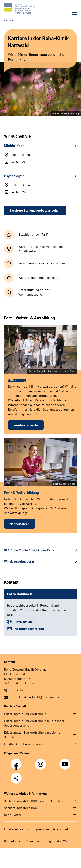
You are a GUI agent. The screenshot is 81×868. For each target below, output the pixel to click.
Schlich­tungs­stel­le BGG (21, 808)
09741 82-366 (24, 622)
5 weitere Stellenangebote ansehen (35, 210)
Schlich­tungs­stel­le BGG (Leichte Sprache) (33, 801)
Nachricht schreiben (29, 628)
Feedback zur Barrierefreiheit (25, 744)
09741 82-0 (19, 690)
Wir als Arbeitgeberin (19, 561)
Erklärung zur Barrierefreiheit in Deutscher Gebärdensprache (34, 723)
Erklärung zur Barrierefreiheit (25, 714)
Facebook (17, 762)
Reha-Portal (12, 815)
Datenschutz (61, 829)
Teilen (16, 778)
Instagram (42, 762)
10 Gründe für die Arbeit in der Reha (29, 550)
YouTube (65, 762)
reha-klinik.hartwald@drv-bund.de (36, 697)
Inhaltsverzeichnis (17, 829)
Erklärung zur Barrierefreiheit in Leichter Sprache (33, 735)
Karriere (8, 20)
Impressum (41, 829)
